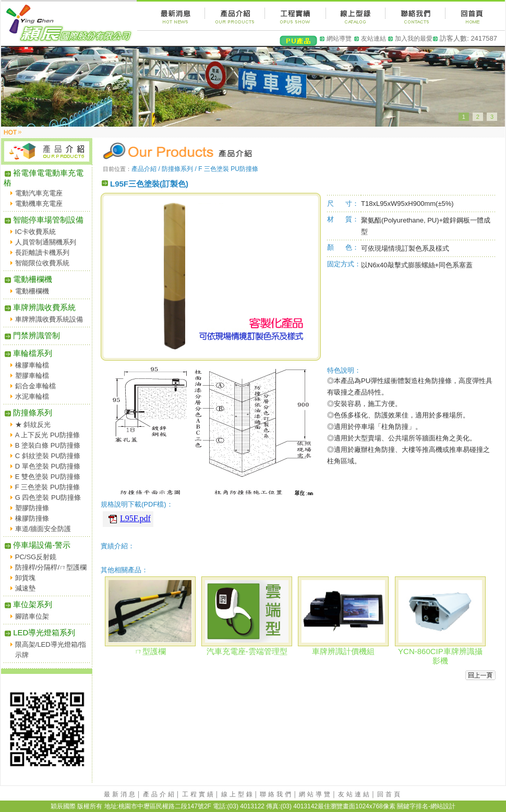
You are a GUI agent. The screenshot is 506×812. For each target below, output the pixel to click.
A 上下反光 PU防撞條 (47, 435)
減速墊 (25, 588)
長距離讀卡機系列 (42, 253)
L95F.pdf (135, 518)
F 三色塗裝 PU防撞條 (47, 487)
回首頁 (390, 794)
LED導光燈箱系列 (39, 632)
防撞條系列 (28, 413)
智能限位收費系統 (42, 263)
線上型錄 (238, 794)
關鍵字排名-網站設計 (426, 806)
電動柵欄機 (28, 279)
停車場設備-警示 (37, 545)
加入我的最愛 (414, 39)
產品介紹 (160, 794)
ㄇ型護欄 (150, 651)
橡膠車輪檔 (32, 365)
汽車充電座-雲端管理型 (247, 651)
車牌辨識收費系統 (40, 307)
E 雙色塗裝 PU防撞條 (48, 477)
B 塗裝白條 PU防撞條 (48, 445)
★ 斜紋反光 (33, 425)
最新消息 (121, 794)
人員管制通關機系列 (46, 242)
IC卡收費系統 (35, 232)
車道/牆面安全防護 (43, 529)
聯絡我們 (276, 794)
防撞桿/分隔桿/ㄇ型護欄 (51, 567)
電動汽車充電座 (39, 193)
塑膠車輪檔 (32, 376)
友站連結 (374, 39)
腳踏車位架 (32, 616)
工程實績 (199, 794)
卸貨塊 (25, 578)
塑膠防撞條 (32, 508)
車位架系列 (28, 604)
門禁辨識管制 (32, 335)
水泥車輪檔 (32, 396)
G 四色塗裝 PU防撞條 (48, 497)
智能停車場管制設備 (44, 220)
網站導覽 (339, 39)
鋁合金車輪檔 (35, 386)
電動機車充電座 (39, 204)
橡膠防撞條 (32, 518)
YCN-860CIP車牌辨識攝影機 (440, 656)
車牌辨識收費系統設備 (49, 319)
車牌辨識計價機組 (343, 651)
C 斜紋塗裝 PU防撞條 (48, 456)
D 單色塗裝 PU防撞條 (48, 466)
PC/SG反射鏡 (36, 557)
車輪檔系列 (28, 353)
